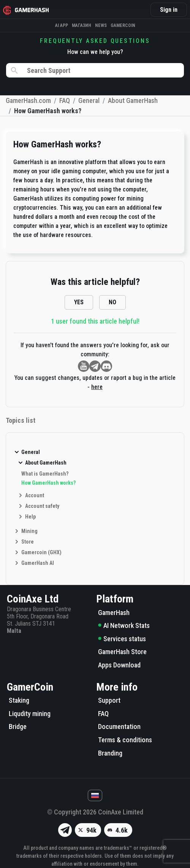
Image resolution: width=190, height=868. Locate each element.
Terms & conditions (125, 740)
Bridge (18, 726)
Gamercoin (123, 25)
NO (112, 302)
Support (109, 700)
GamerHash (114, 613)
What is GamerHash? (45, 474)
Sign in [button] (169, 10)
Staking (19, 700)
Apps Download (119, 665)
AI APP (62, 25)
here (97, 387)
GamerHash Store (122, 652)
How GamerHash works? (48, 483)
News (101, 25)
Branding (110, 753)
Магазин (82, 25)
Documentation (119, 726)
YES (79, 302)
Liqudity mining (30, 714)
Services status (122, 639)
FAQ (103, 714)
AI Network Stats (124, 625)
